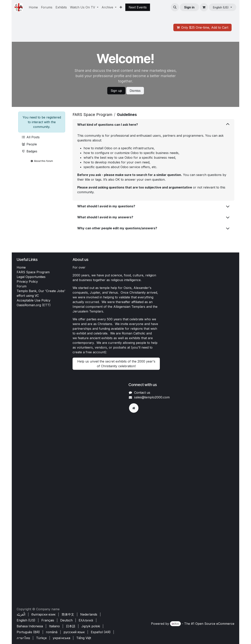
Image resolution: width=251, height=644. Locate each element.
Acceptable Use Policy (34, 300)
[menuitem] (33, 7)
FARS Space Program (92, 115)
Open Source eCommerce (215, 624)
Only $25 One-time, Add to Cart (202, 27)
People (29, 144)
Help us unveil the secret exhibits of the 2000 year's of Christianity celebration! (116, 364)
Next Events (138, 7)
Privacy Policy (27, 281)
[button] (175, 7)
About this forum (42, 161)
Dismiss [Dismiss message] (135, 91)
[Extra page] (134, 408)
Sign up (116, 91)
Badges (29, 151)
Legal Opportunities (31, 277)
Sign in (189, 7)
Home (21, 267)
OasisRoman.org (29, 305)
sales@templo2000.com (152, 397)
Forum (22, 286)
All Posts (30, 137)
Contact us (142, 393)
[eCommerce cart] (204, 7)
